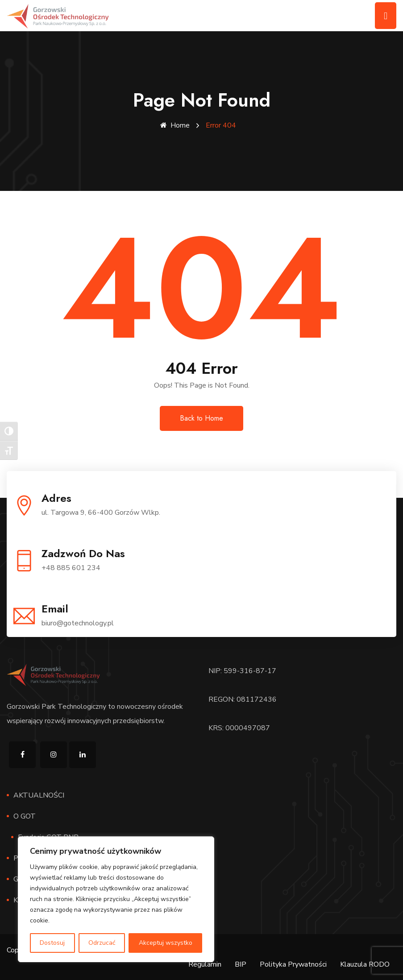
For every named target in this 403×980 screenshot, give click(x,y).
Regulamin (205, 964)
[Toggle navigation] (386, 16)
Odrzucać (102, 943)
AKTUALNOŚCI (39, 795)
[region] (116, 899)
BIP (241, 964)
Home (175, 125)
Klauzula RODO (365, 964)
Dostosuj (52, 943)
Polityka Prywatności (293, 964)
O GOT (25, 816)
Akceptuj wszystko (166, 943)
